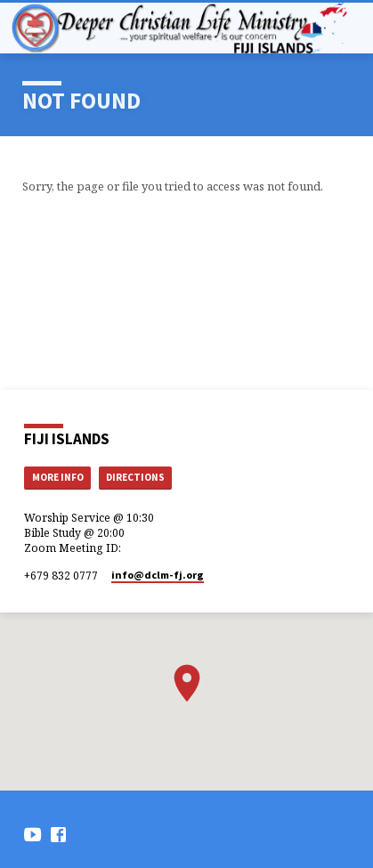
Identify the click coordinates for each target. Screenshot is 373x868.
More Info (58, 477)
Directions (135, 477)
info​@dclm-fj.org (158, 575)
